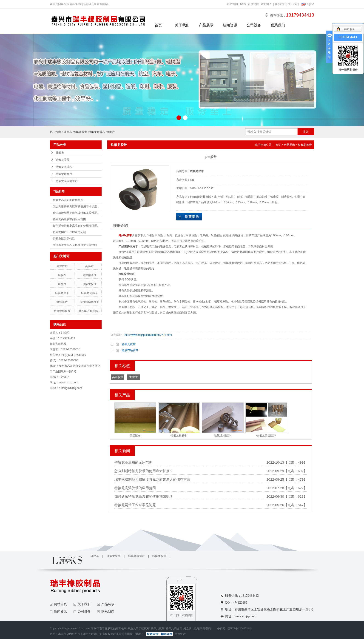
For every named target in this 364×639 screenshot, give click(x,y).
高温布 (89, 266)
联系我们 (280, 4)
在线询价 (189, 217)
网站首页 (60, 604)
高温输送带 (89, 275)
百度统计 (180, 634)
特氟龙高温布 (97, 132)
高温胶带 (62, 266)
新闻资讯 (230, 25)
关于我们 (293, 4)
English (308, 4)
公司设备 (254, 25)
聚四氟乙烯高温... (89, 311)
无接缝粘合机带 (89, 302)
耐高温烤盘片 (62, 311)
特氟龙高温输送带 (67, 181)
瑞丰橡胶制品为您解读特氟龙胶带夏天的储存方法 (152, 479)
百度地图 (253, 4)
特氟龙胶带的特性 (64, 239)
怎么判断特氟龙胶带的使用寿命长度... (76, 206)
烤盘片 (111, 132)
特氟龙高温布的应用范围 (68, 200)
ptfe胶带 (134, 377)
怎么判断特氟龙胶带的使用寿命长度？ (144, 471)
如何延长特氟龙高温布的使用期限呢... (76, 226)
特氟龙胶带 (62, 293)
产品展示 (206, 25)
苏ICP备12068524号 (240, 628)
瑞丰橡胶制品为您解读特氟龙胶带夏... (76, 213)
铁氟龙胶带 (80, 132)
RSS (243, 4)
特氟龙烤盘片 (64, 174)
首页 (158, 25)
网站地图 (232, 4)
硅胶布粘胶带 (130, 350)
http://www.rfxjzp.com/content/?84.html (148, 335)
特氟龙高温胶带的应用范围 (69, 219)
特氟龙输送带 (136, 556)
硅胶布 (68, 132)
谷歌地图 (267, 4)
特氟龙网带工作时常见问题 (69, 232)
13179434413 (348, 37)
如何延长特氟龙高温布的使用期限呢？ (144, 496)
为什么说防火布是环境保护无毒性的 (75, 245)
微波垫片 (62, 302)
